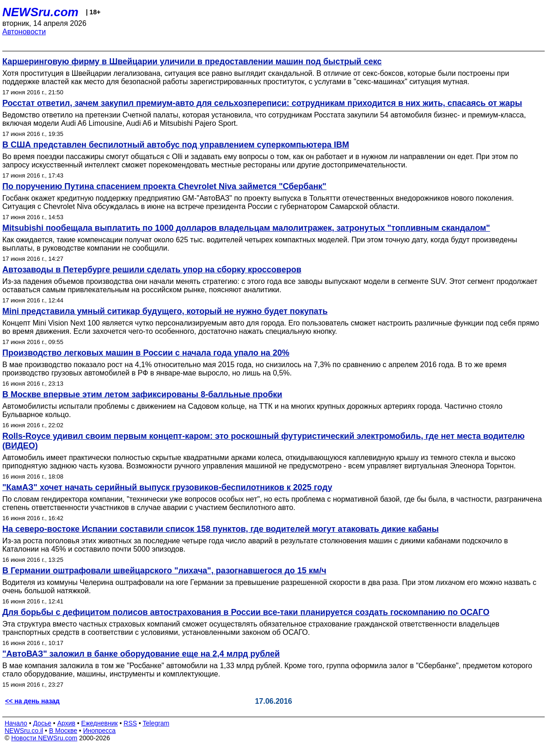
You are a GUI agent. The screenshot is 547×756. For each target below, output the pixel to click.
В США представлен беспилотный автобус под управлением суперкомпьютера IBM (176, 145)
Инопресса (100, 731)
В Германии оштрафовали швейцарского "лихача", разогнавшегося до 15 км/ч (164, 571)
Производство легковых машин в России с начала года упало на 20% (146, 353)
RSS (130, 723)
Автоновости (24, 32)
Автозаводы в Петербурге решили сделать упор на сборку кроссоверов (152, 270)
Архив (66, 723)
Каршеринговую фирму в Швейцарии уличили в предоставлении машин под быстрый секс (192, 61)
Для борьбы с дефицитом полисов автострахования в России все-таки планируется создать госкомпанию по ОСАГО (246, 612)
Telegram (156, 723)
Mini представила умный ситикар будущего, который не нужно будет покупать (165, 311)
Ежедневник (100, 723)
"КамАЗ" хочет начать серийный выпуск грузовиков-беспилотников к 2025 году (167, 487)
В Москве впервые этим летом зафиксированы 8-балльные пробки (142, 394)
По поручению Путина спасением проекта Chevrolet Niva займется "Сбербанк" (164, 186)
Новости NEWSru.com (44, 738)
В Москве (63, 731)
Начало (16, 723)
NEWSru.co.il (24, 731)
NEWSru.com (40, 12)
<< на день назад (32, 701)
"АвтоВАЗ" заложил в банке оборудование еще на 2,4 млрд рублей (141, 654)
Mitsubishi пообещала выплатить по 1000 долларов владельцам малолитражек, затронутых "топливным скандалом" (246, 228)
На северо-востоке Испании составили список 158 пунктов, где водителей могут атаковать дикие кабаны (221, 529)
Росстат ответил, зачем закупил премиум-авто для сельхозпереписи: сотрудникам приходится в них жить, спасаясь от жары (262, 103)
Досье (42, 723)
